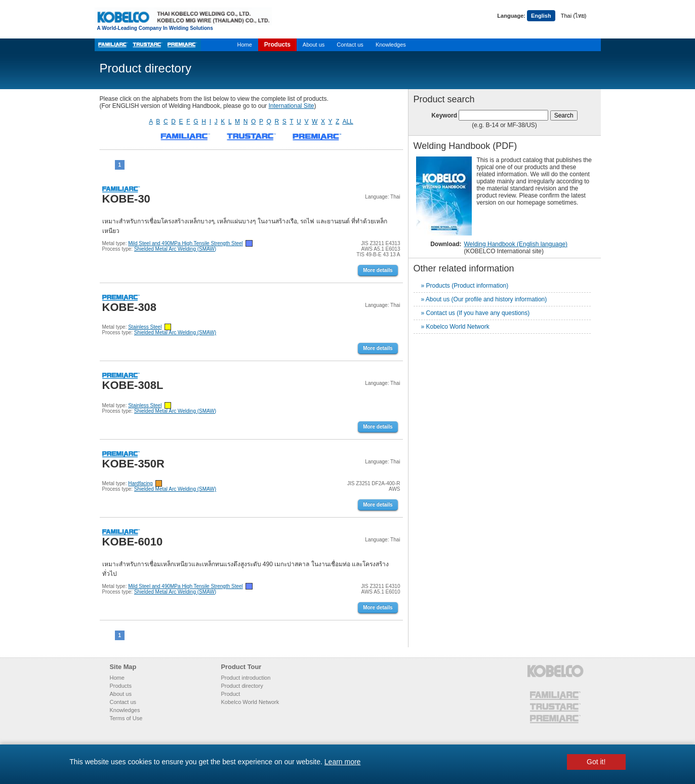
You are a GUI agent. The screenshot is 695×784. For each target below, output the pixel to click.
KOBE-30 (126, 199)
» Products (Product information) (465, 286)
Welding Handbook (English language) (516, 244)
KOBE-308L (133, 385)
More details (378, 270)
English (541, 16)
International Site (291, 106)
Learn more (343, 762)
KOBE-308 (130, 307)
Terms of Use (126, 718)
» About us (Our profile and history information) (484, 299)
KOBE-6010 (133, 542)
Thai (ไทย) (574, 16)
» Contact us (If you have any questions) (476, 313)
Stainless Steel (145, 327)
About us (314, 45)
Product (231, 694)
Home (245, 45)
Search (564, 115)
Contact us (350, 45)
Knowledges (391, 45)
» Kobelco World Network (455, 327)
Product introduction (246, 678)
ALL (347, 122)
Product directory (242, 686)
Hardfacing (140, 483)
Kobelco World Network (250, 702)
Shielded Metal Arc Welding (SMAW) (175, 249)
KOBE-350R (133, 464)
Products (277, 45)
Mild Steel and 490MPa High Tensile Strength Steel (186, 243)
